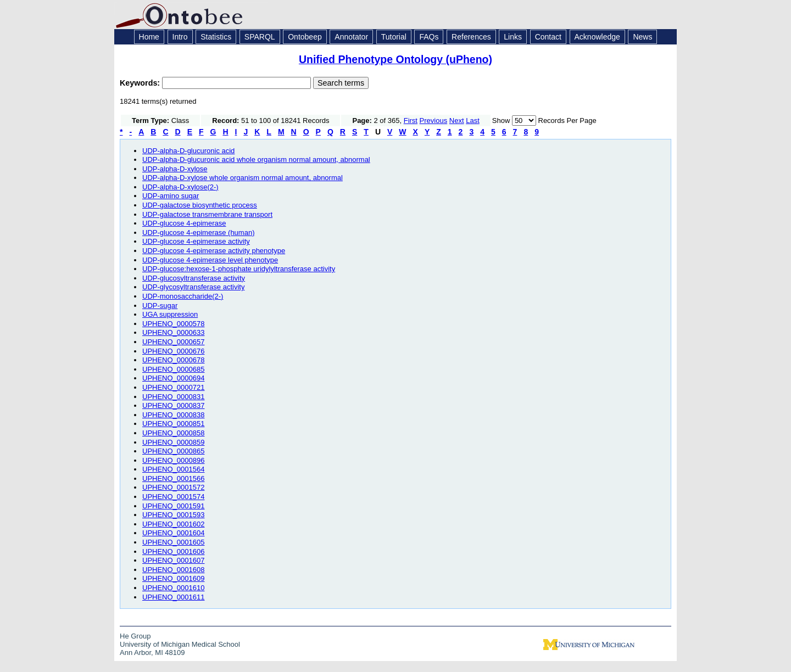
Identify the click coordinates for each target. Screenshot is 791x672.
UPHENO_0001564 (173, 469)
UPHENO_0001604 (173, 533)
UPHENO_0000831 (173, 397)
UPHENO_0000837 (173, 405)
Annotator (351, 37)
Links (513, 37)
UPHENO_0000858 (173, 433)
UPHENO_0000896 (173, 460)
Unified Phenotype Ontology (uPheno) (396, 59)
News (642, 37)
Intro (180, 37)
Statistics (216, 37)
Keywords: (141, 83)
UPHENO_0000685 (173, 369)
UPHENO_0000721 (173, 387)
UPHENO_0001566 (173, 478)
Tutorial (394, 37)
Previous (434, 121)
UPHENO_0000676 (173, 351)
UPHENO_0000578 (173, 324)
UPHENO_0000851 (173, 424)
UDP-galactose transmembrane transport (207, 214)
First (411, 121)
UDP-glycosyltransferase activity (193, 287)
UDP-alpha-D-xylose (175, 169)
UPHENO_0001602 (173, 524)
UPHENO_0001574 (173, 497)
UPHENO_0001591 (173, 506)
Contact (548, 37)
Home (149, 37)
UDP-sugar (160, 306)
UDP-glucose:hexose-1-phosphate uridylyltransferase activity (239, 269)
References (471, 37)
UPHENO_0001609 (173, 578)
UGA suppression (170, 314)
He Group (135, 636)
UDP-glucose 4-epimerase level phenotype (210, 260)
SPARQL (260, 37)
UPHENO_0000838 (173, 415)
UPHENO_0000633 (173, 332)
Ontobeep (305, 37)
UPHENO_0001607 (173, 560)
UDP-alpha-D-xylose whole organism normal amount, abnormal (243, 178)
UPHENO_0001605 (173, 542)
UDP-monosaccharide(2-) (183, 296)
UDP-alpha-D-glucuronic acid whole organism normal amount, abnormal (256, 159)
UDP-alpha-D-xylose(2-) (180, 187)
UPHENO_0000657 (173, 342)
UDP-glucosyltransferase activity (194, 278)
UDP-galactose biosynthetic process (200, 205)
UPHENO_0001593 (173, 515)
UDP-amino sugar (171, 196)
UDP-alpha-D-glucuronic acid (188, 151)
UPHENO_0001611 (173, 597)
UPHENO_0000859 (173, 442)
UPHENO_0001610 (173, 588)
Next (457, 121)
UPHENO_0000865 (173, 451)
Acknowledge (597, 37)
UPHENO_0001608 (173, 570)
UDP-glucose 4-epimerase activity (196, 241)
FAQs (429, 37)
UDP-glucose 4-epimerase (184, 223)
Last (473, 121)
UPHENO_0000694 (173, 378)
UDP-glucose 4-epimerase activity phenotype (214, 251)
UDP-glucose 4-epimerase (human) (198, 233)
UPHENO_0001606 (173, 551)
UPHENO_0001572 (173, 487)
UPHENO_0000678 (173, 360)
